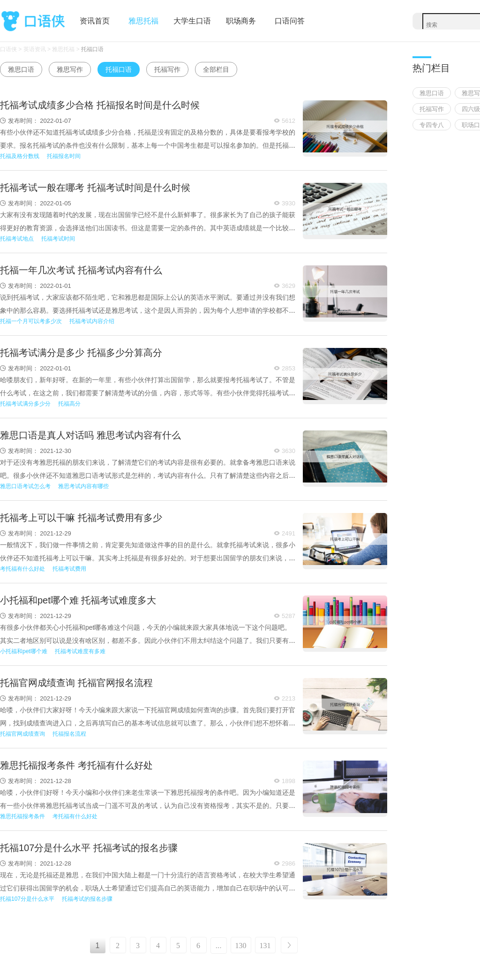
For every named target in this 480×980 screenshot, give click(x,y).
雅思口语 (21, 69)
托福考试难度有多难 (80, 651)
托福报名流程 (69, 734)
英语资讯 (35, 49)
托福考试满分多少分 (25, 404)
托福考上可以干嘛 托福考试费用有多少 (81, 518)
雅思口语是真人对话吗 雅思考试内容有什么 (90, 435)
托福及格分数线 (20, 156)
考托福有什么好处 (22, 569)
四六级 (471, 109)
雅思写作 (70, 69)
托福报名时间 (64, 156)
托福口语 (92, 49)
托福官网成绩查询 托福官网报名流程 (76, 683)
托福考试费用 (69, 569)
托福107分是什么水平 (27, 899)
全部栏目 (216, 69)
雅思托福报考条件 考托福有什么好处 (76, 765)
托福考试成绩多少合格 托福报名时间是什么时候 (100, 105)
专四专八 (432, 125)
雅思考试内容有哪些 (83, 486)
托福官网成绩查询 (22, 734)
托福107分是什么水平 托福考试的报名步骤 (89, 848)
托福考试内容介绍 (92, 321)
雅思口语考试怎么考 (25, 486)
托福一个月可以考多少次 (31, 321)
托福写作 (167, 69)
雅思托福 (143, 21)
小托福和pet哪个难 (24, 651)
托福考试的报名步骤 (87, 899)
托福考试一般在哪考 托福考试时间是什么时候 (95, 188)
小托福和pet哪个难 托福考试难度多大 (78, 600)
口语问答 (290, 21)
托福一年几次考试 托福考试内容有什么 (81, 270)
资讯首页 (95, 21)
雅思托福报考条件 (22, 816)
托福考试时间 (58, 239)
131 (265, 945)
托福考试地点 (17, 239)
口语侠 (33, 21)
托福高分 (69, 404)
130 (241, 945)
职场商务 (241, 21)
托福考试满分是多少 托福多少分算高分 (81, 353)
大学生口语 (192, 21)
